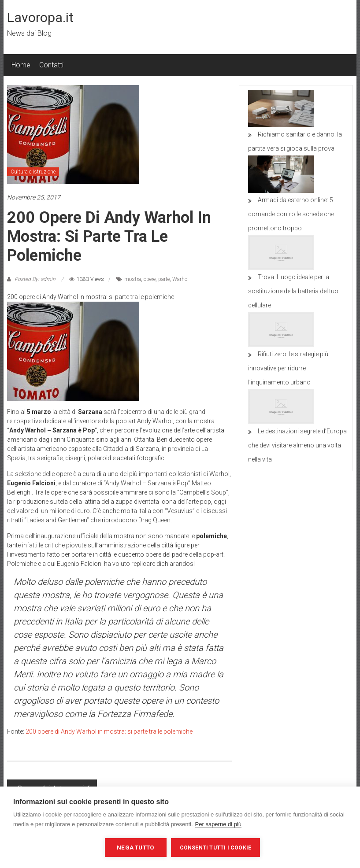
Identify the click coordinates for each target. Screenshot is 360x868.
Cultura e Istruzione (33, 172)
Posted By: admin (35, 279)
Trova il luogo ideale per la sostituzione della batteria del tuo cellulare (293, 291)
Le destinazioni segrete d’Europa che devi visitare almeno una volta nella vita (297, 445)
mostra (133, 279)
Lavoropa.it (40, 17)
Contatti (51, 65)
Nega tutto (135, 847)
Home (21, 65)
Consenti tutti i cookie (216, 848)
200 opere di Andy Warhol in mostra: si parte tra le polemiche (109, 731)
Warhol (180, 279)
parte (164, 279)
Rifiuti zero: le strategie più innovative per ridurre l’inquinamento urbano (288, 368)
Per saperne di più (219, 824)
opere (150, 279)
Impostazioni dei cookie (57, 847)
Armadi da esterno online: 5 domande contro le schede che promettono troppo (291, 214)
